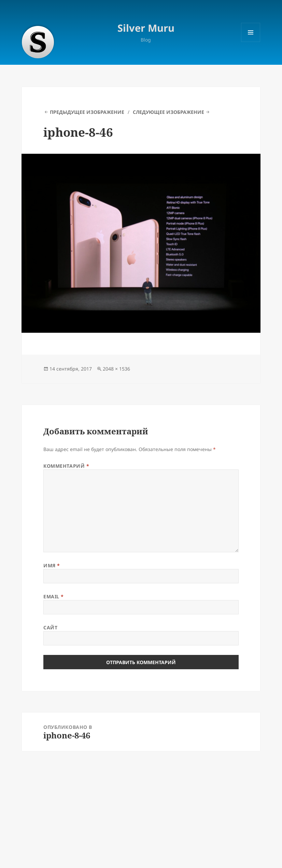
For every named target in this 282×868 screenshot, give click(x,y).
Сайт (50, 627)
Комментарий (66, 466)
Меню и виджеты (251, 42)
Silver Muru (146, 28)
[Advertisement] (141, 807)
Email (54, 596)
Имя (52, 565)
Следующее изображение (168, 112)
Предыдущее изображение (87, 112)
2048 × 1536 (116, 369)
